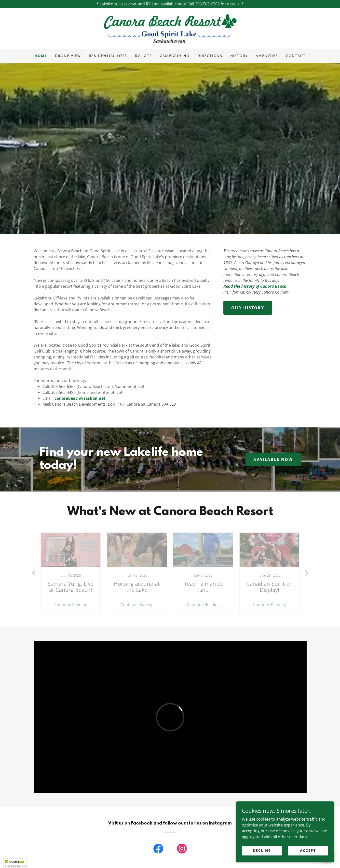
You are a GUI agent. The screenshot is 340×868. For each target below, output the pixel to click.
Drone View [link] (68, 56)
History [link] (239, 56)
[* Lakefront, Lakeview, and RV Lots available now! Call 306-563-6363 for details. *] (170, 4)
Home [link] (41, 56)
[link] (170, 28)
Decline (262, 850)
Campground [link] (175, 56)
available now (273, 459)
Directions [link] (210, 56)
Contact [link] (296, 56)
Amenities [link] (267, 56)
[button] (15, 863)
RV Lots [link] (143, 56)
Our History (248, 308)
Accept (308, 850)
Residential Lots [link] (108, 56)
